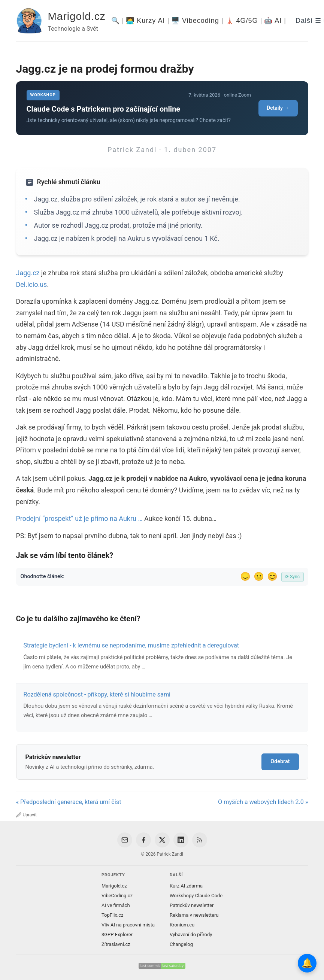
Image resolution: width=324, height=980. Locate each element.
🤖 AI (273, 21)
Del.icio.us (32, 284)
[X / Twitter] (162, 840)
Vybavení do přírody (191, 935)
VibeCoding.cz (117, 896)
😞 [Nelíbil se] (245, 577)
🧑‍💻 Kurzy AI (145, 21)
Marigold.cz (77, 16)
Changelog (181, 944)
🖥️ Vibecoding (195, 21)
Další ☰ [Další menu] (308, 21)
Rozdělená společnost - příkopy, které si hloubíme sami (97, 694)
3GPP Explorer (117, 935)
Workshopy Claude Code (196, 896)
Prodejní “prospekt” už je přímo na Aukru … (79, 518)
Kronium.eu (182, 925)
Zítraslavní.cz (116, 944)
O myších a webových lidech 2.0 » (263, 802)
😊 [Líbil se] (272, 577)
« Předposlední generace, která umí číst (69, 802)
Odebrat (280, 761)
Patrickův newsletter (192, 905)
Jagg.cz (28, 273)
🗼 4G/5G (242, 21)
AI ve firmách (116, 905)
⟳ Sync (292, 577)
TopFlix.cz (112, 915)
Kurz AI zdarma (186, 886)
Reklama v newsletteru (194, 915)
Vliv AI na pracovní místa (128, 925)
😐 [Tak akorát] (259, 577)
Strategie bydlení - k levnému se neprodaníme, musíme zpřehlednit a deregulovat (131, 645)
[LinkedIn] (181, 840)
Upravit (26, 815)
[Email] (125, 840)
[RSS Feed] (200, 840)
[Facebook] (143, 840)
